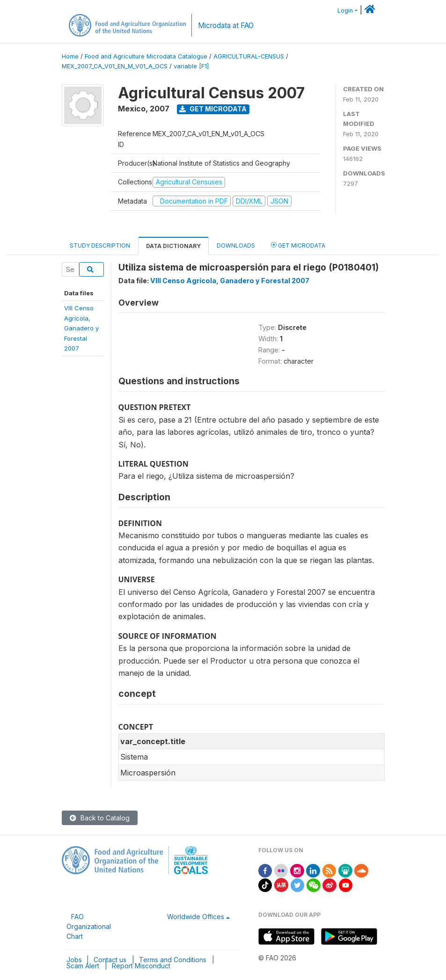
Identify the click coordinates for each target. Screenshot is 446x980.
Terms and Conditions (173, 960)
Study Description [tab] (100, 245)
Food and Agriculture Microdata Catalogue (146, 56)
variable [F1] (191, 66)
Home (70, 56)
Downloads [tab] (236, 245)
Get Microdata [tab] (298, 245)
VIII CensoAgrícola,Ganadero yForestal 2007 (81, 328)
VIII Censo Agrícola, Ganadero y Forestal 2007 (230, 281)
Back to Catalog (100, 818)
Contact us (110, 960)
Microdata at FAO (226, 26)
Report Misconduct (141, 966)
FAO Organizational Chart (89, 926)
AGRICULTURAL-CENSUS (249, 56)
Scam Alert (83, 966)
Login (345, 11)
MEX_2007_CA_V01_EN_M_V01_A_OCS (115, 66)
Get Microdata (213, 109)
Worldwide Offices (196, 917)
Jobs (74, 960)
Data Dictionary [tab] (173, 246)
